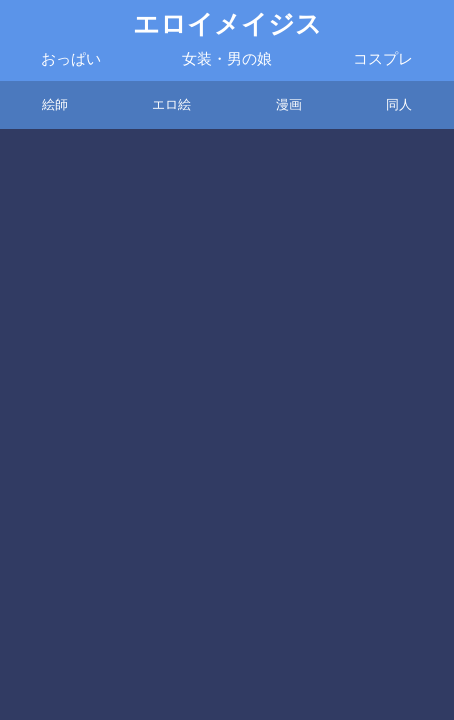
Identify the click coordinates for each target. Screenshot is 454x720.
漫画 (289, 104)
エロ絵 (171, 104)
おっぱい (71, 59)
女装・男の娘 (227, 59)
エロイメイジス (227, 24)
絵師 (55, 104)
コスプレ (383, 59)
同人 (399, 104)
